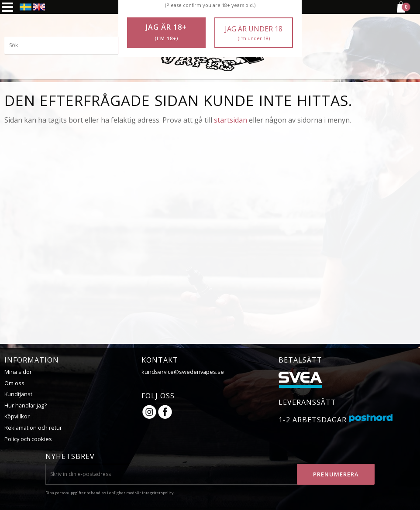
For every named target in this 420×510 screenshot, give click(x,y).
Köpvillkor (17, 416)
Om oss (14, 383)
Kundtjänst (18, 394)
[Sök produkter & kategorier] (70, 46)
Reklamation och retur (33, 428)
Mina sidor (18, 372)
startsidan (231, 120)
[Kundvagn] (400, 11)
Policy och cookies (28, 439)
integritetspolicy (158, 493)
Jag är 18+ (166, 32)
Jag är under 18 (254, 33)
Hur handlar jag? (26, 405)
